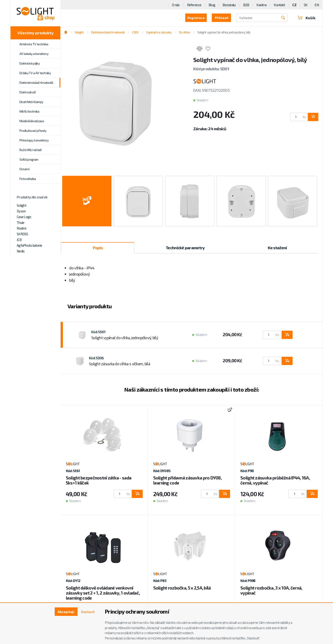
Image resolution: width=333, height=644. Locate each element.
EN (317, 5)
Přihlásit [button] (222, 18)
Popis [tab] (98, 248)
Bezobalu (229, 5)
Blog (212, 5)
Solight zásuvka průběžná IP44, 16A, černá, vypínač (275, 480)
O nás (176, 5)
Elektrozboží (28, 92)
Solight (21, 205)
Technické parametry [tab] (185, 248)
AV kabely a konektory (34, 54)
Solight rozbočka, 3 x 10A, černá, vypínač (271, 590)
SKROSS (22, 234)
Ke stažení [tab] (277, 248)
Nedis (21, 251)
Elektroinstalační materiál (36, 83)
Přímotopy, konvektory (34, 140)
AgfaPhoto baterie (30, 245)
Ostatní (24, 169)
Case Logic (24, 217)
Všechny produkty (35, 33)
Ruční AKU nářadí (30, 150)
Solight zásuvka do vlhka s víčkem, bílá (120, 364)
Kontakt (279, 5)
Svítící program (29, 159)
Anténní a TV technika (34, 44)
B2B (246, 5)
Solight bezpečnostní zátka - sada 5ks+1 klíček (99, 480)
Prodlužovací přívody (33, 131)
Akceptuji (66, 612)
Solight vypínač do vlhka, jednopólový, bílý (224, 32)
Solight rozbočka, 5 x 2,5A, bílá (182, 588)
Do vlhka (184, 32)
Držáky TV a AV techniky (35, 73)
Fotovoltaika (28, 179)
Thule (20, 222)
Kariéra (261, 5)
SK (306, 5)
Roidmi (21, 228)
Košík (306, 18)
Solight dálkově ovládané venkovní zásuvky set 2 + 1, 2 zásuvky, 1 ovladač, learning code (103, 593)
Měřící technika (29, 111)
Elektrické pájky (30, 63)
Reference (194, 5)
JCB (19, 240)
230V (135, 32)
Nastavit (88, 612)
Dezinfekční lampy (31, 102)
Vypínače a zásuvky (159, 32)
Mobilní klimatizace (32, 121)
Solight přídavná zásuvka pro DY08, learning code (188, 480)
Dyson (21, 211)
